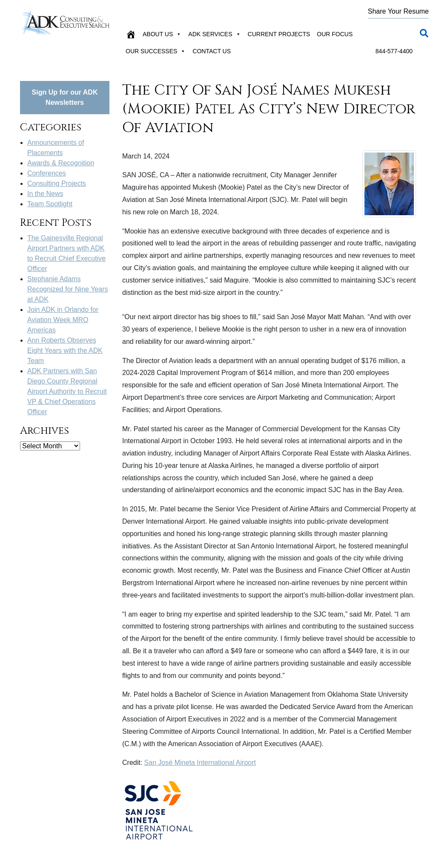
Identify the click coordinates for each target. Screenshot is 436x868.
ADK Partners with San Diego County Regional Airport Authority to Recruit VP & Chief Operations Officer (67, 391)
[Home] (131, 34)
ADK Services (214, 34)
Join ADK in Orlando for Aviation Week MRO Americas (63, 320)
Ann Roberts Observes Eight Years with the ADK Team (65, 350)
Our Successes (156, 51)
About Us (162, 34)
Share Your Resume (398, 11)
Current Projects (279, 34)
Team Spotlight (50, 204)
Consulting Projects (57, 183)
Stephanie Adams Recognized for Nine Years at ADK (67, 289)
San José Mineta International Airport (200, 763)
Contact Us (212, 51)
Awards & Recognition (61, 163)
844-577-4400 (394, 51)
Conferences (47, 173)
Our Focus (335, 34)
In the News (45, 194)
